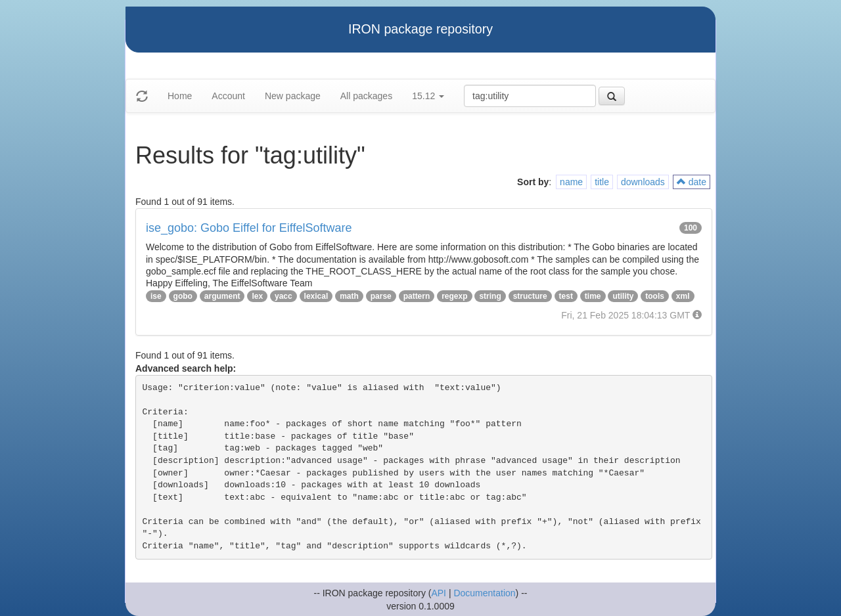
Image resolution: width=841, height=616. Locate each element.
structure (530, 296)
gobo (183, 296)
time (593, 296)
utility (623, 296)
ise (156, 296)
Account (228, 96)
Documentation (484, 593)
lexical (316, 296)
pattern (417, 296)
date (692, 182)
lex (257, 296)
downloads (643, 182)
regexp (454, 296)
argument (222, 296)
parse (381, 296)
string (490, 296)
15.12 (428, 96)
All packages (366, 96)
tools (655, 296)
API (439, 593)
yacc (284, 296)
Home (180, 96)
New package (293, 96)
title (602, 182)
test (566, 296)
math (349, 296)
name (571, 182)
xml (683, 296)
